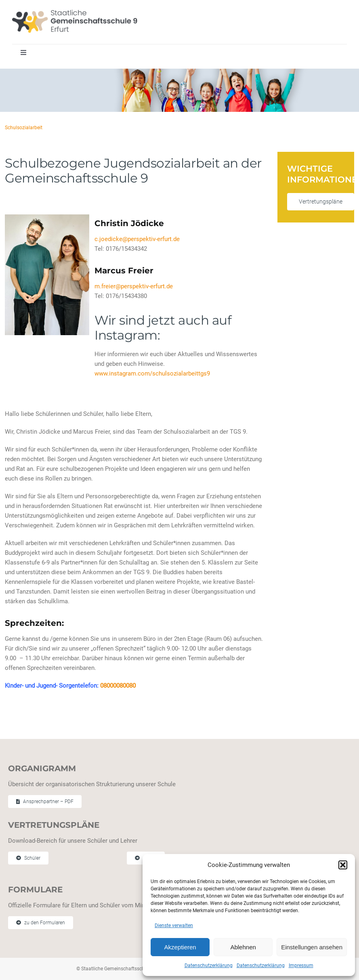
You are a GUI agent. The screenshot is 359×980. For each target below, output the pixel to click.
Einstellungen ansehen (312, 947)
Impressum (301, 965)
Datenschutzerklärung (209, 965)
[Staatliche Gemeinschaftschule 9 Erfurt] (75, 13)
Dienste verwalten (174, 925)
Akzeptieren (180, 947)
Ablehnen (243, 947)
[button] (343, 865)
